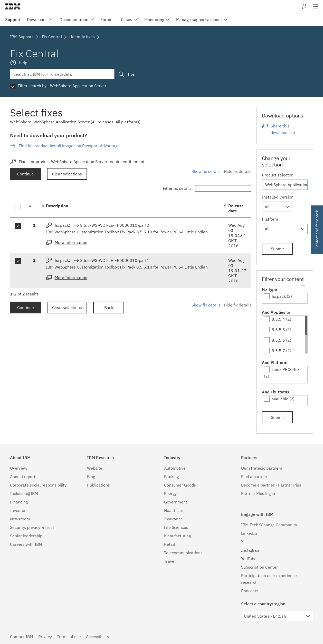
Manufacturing (177, 536)
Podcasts (250, 591)
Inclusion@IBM (24, 493)
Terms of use (69, 637)
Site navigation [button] (315, 9)
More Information (71, 242)
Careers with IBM (26, 544)
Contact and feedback (317, 230)
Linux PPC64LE (286, 369)
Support (13, 19)
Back (109, 308)
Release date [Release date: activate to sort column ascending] (236, 208)
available (280, 399)
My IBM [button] (304, 8)
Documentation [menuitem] (74, 19)
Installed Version (278, 197)
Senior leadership (26, 536)
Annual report (23, 477)
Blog (91, 477)
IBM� (13, 6)
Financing (19, 502)
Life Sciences (176, 527)
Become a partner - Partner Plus (271, 485)
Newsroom (20, 519)
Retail (169, 544)
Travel (170, 561)
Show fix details (206, 171)
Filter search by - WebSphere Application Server (62, 86)
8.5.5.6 (278, 340)
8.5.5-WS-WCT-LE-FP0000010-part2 (115, 225)
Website (95, 468)
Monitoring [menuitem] (154, 19)
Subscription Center (259, 567)
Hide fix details (238, 171)
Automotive (175, 468)
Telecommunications (183, 553)
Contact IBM (22, 637)
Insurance (173, 519)
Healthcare (174, 510)
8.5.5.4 (278, 319)
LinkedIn (249, 533)
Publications (98, 485)
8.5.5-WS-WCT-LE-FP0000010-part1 (115, 260)
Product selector (277, 175)
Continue (26, 174)
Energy (170, 493)
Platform (270, 219)
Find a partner (254, 477)
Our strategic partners (262, 468)
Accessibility (98, 637)
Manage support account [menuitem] (199, 19)
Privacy (45, 637)
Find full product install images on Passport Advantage (69, 146)
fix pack (279, 296)
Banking (171, 477)
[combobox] (277, 207)
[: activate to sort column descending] (34, 208)
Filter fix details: (207, 188)
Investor (18, 510)
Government (176, 502)
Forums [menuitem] (107, 19)
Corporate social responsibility (38, 485)
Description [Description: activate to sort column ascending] (57, 206)
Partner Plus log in (258, 493)
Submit (277, 249)
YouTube (249, 559)
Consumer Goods (180, 485)
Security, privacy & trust (32, 527)
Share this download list (283, 129)
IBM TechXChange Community (269, 525)
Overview (19, 468)
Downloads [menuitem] (37, 19)
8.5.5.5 (278, 330)
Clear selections (67, 174)
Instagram (251, 550)
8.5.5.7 (278, 351)
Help (23, 63)
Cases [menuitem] (127, 19)
